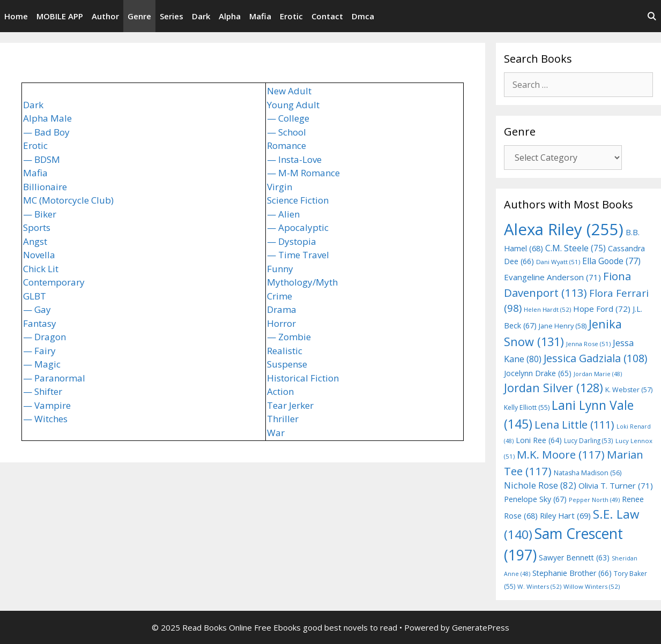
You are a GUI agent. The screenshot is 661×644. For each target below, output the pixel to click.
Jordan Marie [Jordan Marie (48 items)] (598, 374)
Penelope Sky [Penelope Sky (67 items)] (535, 499)
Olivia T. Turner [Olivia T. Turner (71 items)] (616, 485)
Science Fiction (298, 200)
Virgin (280, 187)
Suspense (287, 364)
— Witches (45, 419)
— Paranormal (54, 378)
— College (288, 118)
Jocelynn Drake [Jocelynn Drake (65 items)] (538, 373)
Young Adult (293, 105)
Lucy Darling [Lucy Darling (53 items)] (589, 440)
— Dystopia (292, 241)
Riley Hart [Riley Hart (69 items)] (565, 515)
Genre (139, 16)
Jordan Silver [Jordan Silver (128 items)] (554, 388)
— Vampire (47, 405)
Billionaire (45, 187)
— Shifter (43, 391)
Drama (282, 309)
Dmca (363, 16)
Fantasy (40, 323)
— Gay (37, 309)
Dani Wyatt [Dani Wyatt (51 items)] (558, 262)
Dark (201, 16)
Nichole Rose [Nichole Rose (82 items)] (540, 485)
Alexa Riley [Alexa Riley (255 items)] (564, 229)
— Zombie (289, 337)
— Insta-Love (294, 159)
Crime (280, 296)
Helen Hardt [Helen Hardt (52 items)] (547, 309)
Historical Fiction (303, 378)
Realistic (285, 351)
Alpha (230, 16)
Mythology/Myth (302, 282)
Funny (280, 269)
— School (287, 132)
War (276, 433)
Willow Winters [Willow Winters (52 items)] (592, 586)
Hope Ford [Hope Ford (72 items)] (602, 309)
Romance (287, 145)
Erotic (291, 16)
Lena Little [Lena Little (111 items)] (574, 425)
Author (105, 16)
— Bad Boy (46, 132)
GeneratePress (481, 627)
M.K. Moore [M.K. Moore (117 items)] (561, 454)
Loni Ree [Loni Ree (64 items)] (539, 440)
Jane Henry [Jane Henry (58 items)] (563, 326)
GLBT (35, 296)
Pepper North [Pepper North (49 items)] (594, 500)
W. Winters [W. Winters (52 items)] (539, 586)
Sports (37, 227)
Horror (281, 323)
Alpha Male (47, 118)
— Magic (42, 364)
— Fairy (39, 351)
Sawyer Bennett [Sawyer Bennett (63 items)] (574, 557)
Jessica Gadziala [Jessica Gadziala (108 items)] (595, 358)
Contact (327, 16)
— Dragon (44, 337)
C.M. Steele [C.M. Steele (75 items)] (575, 248)
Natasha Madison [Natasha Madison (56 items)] (588, 473)
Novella (39, 255)
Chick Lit (41, 269)
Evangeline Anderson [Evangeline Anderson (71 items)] (552, 277)
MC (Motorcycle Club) (68, 200)
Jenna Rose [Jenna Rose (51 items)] (588, 344)
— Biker (40, 214)
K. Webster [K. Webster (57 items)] (629, 390)
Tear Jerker (290, 405)
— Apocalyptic (298, 227)
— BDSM (42, 159)
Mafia (260, 16)
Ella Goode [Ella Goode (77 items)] (611, 261)
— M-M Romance (303, 173)
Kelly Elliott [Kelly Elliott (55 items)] (527, 407)
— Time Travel (298, 255)
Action (280, 391)
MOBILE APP (60, 16)
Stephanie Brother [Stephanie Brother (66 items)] (572, 573)
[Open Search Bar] (652, 16)
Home (16, 16)
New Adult (289, 91)
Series (172, 16)
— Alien (283, 214)
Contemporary (54, 282)
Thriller (283, 419)
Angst (35, 241)
